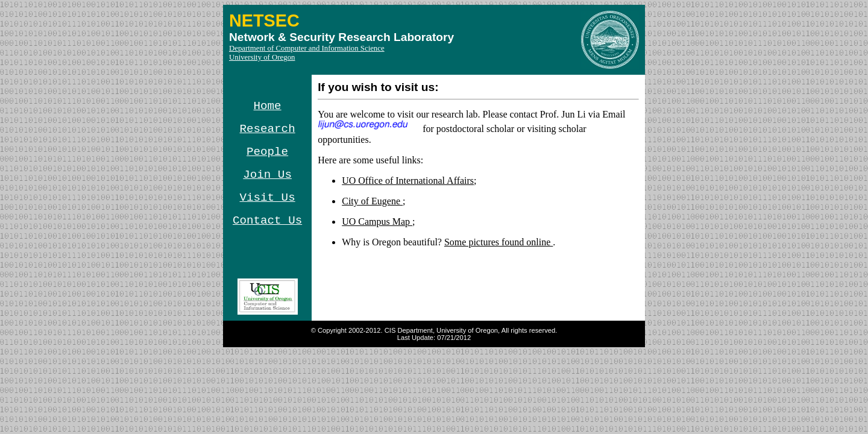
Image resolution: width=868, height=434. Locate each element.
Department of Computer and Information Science (307, 48)
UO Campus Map (377, 222)
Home (268, 106)
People (267, 152)
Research (268, 129)
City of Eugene (372, 201)
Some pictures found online (498, 242)
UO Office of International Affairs (408, 181)
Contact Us (267, 221)
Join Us (267, 175)
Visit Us (268, 198)
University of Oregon (262, 57)
